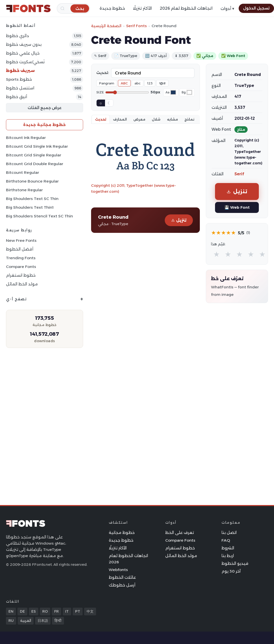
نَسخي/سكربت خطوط (25, 62)
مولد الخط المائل (22, 284)
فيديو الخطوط (235, 563)
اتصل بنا (229, 533)
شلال (156, 119)
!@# (162, 83)
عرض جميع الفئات (45, 108)
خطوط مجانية (122, 533)
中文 (90, 611)
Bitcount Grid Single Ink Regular (37, 146)
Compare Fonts (21, 267)
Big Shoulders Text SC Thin (32, 199)
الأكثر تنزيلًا (142, 8)
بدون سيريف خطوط (24, 44)
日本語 (43, 621)
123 (150, 83)
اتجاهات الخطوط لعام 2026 (186, 8)
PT (78, 611)
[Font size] (127, 92)
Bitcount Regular (23, 172)
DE (22, 611)
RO (45, 611)
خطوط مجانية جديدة (45, 125)
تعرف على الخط (180, 533)
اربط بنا (228, 556)
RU (11, 621)
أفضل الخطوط (20, 249)
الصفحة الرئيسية (106, 26)
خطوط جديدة (112, 8)
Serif (239, 174)
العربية (26, 621)
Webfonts (118, 570)
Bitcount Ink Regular (26, 138)
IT (67, 611)
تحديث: (103, 73)
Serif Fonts (137, 26)
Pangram (107, 83)
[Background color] (189, 92)
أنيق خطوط (17, 97)
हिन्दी (58, 621)
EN (11, 611)
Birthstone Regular (24, 190)
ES (34, 611)
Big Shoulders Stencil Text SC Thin (39, 216)
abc (137, 83)
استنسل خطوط (20, 88)
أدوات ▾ (227, 9)
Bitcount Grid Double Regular (35, 164)
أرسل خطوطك (122, 585)
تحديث (101, 119)
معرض (139, 119)
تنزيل (179, 220)
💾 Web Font (237, 207)
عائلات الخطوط (122, 577)
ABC (124, 83)
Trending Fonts (21, 258)
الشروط (228, 548)
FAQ (226, 540)
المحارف (120, 119)
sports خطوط (19, 79)
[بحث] (80, 8)
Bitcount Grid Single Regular (34, 155)
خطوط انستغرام (21, 275)
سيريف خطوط (20, 71)
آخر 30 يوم (231, 571)
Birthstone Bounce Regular (32, 181)
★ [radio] (217, 254)
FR (56, 611)
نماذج (189, 119)
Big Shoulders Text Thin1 (30, 207)
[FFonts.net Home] (28, 8)
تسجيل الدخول (256, 8)
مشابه (172, 119)
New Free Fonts (21, 240)
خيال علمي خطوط (23, 53)
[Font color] (173, 92)
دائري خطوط (17, 36)
